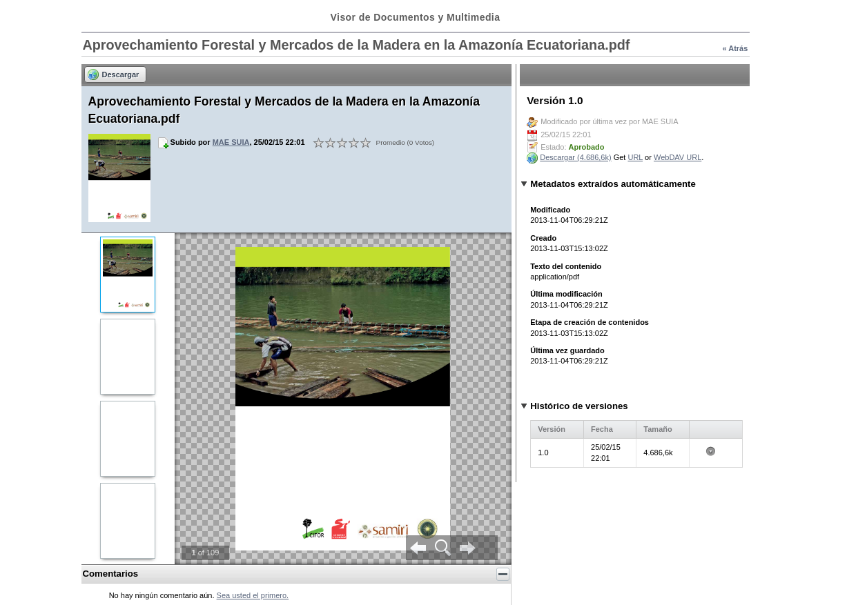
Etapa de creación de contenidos (590, 322)
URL (635, 157)
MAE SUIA (231, 142)
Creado (543, 238)
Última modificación (566, 294)
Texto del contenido (566, 266)
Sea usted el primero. (253, 595)
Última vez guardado (567, 350)
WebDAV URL (678, 157)
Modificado (550, 210)
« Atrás (735, 48)
